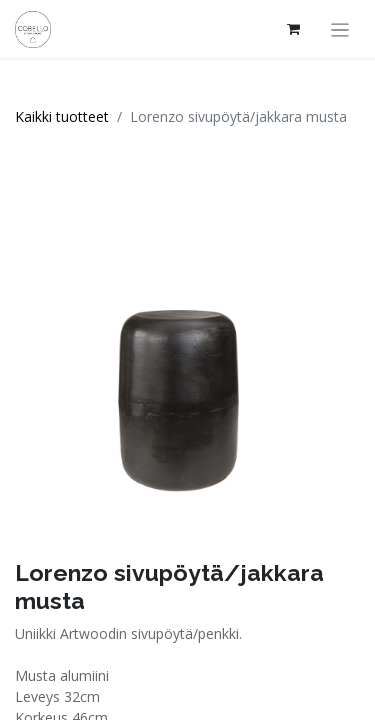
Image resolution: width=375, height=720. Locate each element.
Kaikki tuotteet (62, 116)
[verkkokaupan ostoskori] (294, 29)
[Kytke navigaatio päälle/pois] (340, 29)
